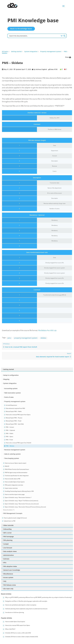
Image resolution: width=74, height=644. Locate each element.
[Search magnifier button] (64, 36)
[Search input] (34, 36)
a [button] (63, 6)
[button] (68, 57)
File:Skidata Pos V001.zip (47, 330)
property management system (26, 338)
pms (9, 338)
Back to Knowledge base (21, 29)
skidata (43, 338)
